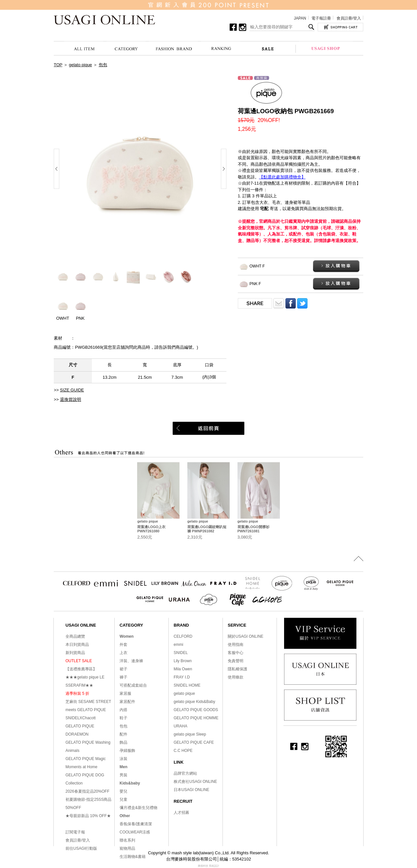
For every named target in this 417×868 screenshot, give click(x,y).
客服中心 (236, 653)
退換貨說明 (71, 399)
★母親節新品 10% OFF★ (88, 816)
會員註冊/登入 (349, 18)
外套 (123, 645)
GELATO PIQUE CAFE (194, 742)
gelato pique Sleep (190, 734)
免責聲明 (236, 661)
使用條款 (236, 677)
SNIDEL (181, 653)
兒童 (123, 799)
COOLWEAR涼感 (135, 832)
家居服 (125, 693)
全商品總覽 (75, 636)
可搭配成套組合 (133, 685)
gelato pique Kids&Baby (194, 702)
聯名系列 (127, 840)
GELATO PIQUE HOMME (196, 718)
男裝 (123, 775)
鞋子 (123, 718)
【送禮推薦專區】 (81, 669)
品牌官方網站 (185, 773)
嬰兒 (123, 791)
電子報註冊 (321, 18)
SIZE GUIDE (72, 390)
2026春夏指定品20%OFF (87, 791)
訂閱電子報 (75, 832)
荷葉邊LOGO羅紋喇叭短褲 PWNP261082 (207, 529)
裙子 (123, 669)
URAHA (180, 726)
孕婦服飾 (127, 751)
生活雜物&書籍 (133, 857)
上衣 (123, 653)
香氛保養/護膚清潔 (136, 824)
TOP (58, 65)
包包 (103, 65)
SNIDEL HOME (187, 685)
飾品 (123, 742)
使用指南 (236, 645)
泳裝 (123, 759)
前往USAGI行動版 (81, 848)
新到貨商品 (75, 653)
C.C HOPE (183, 751)
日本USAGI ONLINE (191, 790)
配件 (123, 734)
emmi (178, 645)
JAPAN (300, 18)
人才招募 (181, 813)
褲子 (123, 677)
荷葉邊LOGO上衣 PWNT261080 (151, 529)
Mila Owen (183, 669)
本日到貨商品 (77, 645)
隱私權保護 (237, 669)
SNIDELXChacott (81, 718)
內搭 (123, 710)
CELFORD (183, 636)
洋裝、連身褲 (131, 661)
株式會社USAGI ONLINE (195, 782)
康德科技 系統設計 (208, 866)
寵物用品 (127, 848)
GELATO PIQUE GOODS (196, 710)
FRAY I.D (182, 677)
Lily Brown (183, 661)
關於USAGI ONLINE (245, 636)
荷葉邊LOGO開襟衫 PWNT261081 (253, 529)
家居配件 (127, 702)
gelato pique (81, 65)
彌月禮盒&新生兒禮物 (138, 808)
